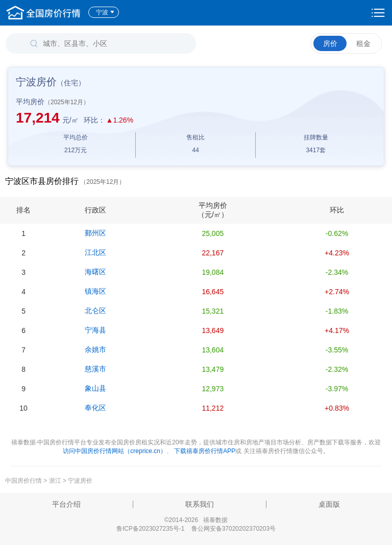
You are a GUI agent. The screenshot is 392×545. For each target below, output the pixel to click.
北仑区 (95, 311)
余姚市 (95, 349)
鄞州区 (95, 233)
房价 (330, 43)
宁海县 (95, 330)
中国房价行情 (24, 481)
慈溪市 (95, 369)
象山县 (95, 388)
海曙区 (95, 272)
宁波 (105, 12)
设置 (378, 13)
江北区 (95, 252)
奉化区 (95, 408)
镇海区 (95, 291)
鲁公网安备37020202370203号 (234, 529)
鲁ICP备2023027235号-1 (150, 529)
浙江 (55, 481)
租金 (363, 43)
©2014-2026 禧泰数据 (196, 520)
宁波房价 (80, 481)
